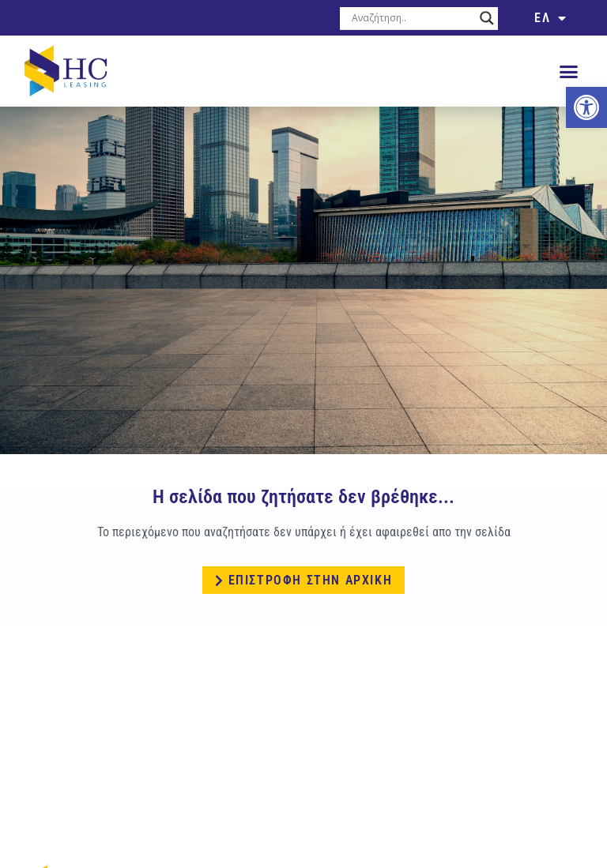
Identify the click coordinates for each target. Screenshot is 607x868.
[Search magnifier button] (487, 18)
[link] (586, 107)
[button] (568, 71)
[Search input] (412, 18)
